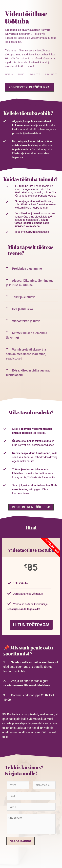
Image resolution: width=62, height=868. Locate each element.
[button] (31, 269)
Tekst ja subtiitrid (24, 297)
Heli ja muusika (22, 309)
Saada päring (21, 841)
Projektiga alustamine (27, 269)
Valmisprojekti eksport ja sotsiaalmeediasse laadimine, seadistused (26, 354)
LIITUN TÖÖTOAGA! (31, 625)
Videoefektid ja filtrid (26, 321)
